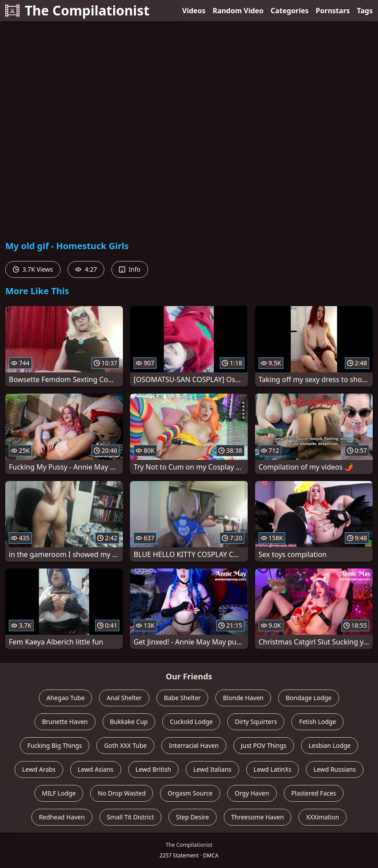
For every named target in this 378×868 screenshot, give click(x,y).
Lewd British (154, 769)
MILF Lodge (59, 793)
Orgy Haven (252, 793)
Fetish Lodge (317, 722)
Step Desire (193, 817)
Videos (194, 11)
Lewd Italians (212, 769)
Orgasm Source (190, 793)
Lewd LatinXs (273, 769)
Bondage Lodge (309, 698)
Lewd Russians (335, 769)
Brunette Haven (65, 722)
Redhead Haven (62, 817)
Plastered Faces (314, 793)
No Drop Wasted (122, 793)
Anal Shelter (124, 698)
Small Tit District (130, 817)
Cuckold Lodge (191, 722)
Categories (290, 11)
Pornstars (333, 11)
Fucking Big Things (55, 745)
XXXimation (323, 817)
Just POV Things (264, 745)
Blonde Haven (243, 698)
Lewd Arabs (39, 769)
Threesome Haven (258, 817)
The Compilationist (77, 10)
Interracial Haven (194, 745)
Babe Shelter (183, 698)
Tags (365, 11)
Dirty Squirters (256, 722)
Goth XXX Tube (125, 745)
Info (130, 269)
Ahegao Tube (65, 698)
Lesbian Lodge (330, 745)
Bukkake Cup (129, 722)
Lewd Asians (96, 769)
